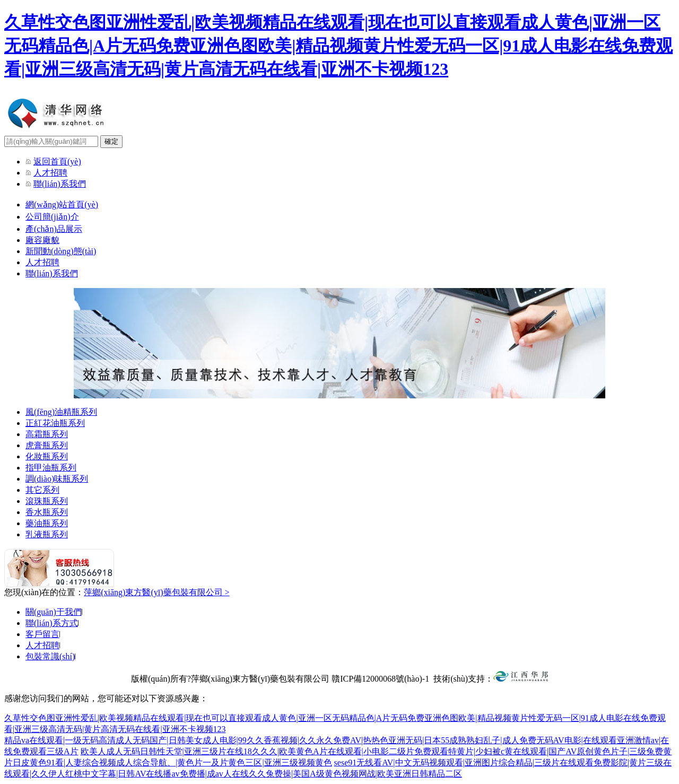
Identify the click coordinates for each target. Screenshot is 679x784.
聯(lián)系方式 (52, 623)
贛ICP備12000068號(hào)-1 (380, 679)
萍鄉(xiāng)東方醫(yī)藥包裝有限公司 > (156, 592)
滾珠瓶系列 (47, 501)
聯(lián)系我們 (60, 184)
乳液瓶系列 (47, 534)
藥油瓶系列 (47, 523)
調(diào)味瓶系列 (57, 479)
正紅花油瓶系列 (55, 423)
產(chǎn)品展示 (54, 229)
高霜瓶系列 (47, 434)
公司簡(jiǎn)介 (52, 217)
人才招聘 (50, 173)
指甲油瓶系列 (51, 468)
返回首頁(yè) (57, 162)
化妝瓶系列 (47, 456)
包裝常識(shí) (50, 656)
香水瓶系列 (47, 512)
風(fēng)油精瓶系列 (61, 412)
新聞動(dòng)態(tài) (61, 251)
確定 (111, 141)
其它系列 (42, 490)
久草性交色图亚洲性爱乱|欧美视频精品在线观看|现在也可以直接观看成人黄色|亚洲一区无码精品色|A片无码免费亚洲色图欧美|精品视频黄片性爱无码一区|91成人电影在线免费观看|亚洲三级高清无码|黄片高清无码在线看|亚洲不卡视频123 (338, 46)
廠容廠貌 (42, 240)
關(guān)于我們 (54, 612)
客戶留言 (42, 634)
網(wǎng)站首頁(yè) (62, 204)
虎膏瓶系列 (47, 445)
